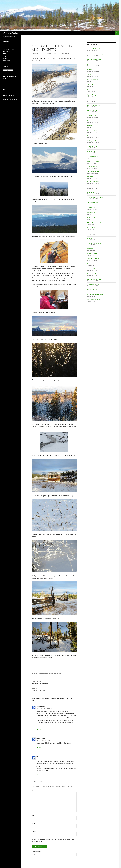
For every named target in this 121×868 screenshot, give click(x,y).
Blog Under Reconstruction (54, 682)
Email (34, 823)
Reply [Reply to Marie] (40, 775)
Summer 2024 (91, 126)
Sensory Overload (93, 202)
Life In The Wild (36, 43)
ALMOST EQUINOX (93, 259)
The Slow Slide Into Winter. (95, 197)
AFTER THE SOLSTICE (94, 161)
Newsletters (66, 33)
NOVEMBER (91, 177)
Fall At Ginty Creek (93, 274)
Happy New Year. (92, 110)
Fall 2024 (90, 120)
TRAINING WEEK (93, 156)
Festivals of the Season (54, 689)
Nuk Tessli (111, 33)
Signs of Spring (92, 95)
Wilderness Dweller (10, 33)
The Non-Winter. (92, 115)
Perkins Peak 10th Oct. (94, 59)
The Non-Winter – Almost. (95, 49)
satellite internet (48, 673)
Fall (88, 64)
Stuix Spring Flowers (93, 141)
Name (34, 815)
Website (35, 831)
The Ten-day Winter (93, 172)
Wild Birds (5, 58)
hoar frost (37, 673)
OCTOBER (90, 187)
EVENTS (90, 233)
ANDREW (90, 248)
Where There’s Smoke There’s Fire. (97, 223)
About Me (92, 33)
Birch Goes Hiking (93, 192)
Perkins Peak (91, 228)
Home (50, 33)
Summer (90, 74)
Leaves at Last (91, 90)
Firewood (90, 69)
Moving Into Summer (93, 136)
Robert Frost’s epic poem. (95, 100)
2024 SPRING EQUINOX (95, 166)
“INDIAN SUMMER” (93, 284)
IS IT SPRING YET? (93, 253)
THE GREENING (92, 146)
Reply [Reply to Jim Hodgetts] (40, 729)
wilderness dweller (53, 53)
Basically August (92, 289)
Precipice (5, 56)
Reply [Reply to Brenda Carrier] (40, 747)
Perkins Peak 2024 (93, 131)
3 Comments (66, 53)
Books (76, 33)
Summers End (91, 213)
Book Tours (57, 33)
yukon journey (6, 61)
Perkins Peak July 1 (93, 80)
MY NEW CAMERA (93, 182)
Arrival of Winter (92, 269)
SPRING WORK (92, 151)
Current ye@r (37, 851)
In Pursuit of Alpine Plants (95, 294)
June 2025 (90, 85)
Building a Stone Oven (8, 49)
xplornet (58, 673)
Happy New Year (92, 264)
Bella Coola (6, 45)
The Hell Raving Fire (93, 207)
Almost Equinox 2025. (94, 105)
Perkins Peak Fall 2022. (94, 279)
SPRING (90, 238)
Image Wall (84, 33)
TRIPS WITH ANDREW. (94, 243)
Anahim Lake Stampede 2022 (96, 299)
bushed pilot (6, 82)
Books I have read (7, 47)
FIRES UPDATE (92, 218)
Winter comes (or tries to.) (95, 54)
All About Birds (7, 93)
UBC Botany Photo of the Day (10, 99)
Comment (35, 791)
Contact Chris (101, 33)
